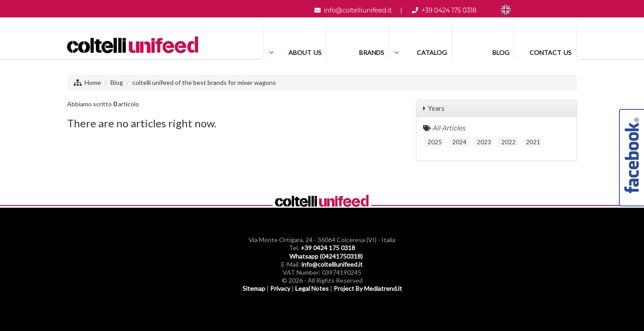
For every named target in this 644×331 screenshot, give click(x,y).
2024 (459, 142)
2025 (435, 142)
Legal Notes (312, 288)
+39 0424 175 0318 (449, 10)
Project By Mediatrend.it (368, 288)
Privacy (280, 288)
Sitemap (254, 288)
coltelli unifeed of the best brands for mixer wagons (204, 82)
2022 (508, 142)
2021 (533, 142)
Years (436, 108)
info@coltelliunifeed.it (358, 10)
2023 (484, 142)
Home (93, 82)
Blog (117, 82)
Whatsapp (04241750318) (326, 256)
